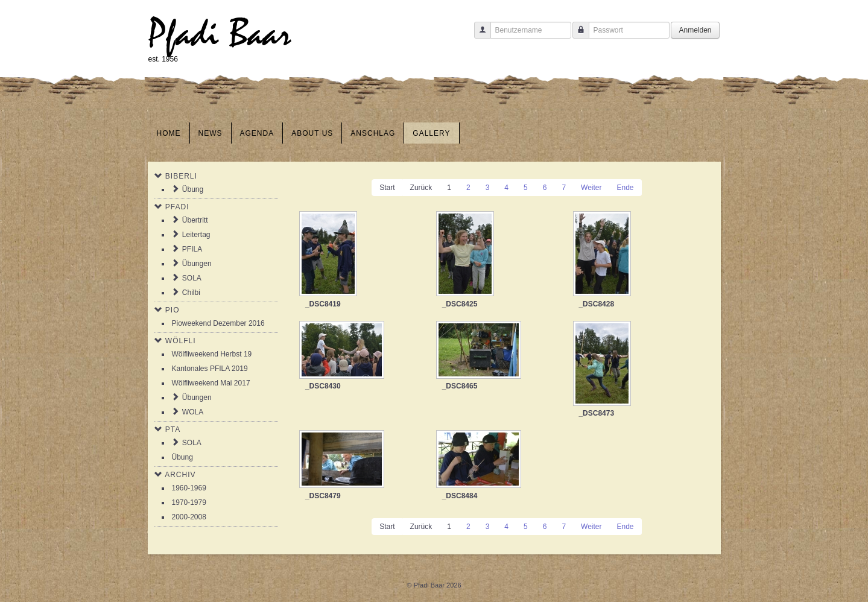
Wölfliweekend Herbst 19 (212, 354)
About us (312, 133)
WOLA (193, 412)
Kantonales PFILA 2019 (210, 369)
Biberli (181, 176)
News (211, 133)
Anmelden (695, 30)
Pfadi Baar (220, 34)
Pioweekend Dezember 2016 (218, 323)
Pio (173, 310)
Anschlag (373, 133)
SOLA (192, 278)
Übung (193, 189)
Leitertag (196, 235)
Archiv (180, 475)
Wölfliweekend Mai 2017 (211, 383)
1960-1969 (189, 488)
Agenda (257, 133)
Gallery (431, 133)
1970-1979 (189, 502)
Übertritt (195, 220)
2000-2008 (189, 517)
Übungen (197, 264)
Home (169, 133)
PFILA (192, 249)
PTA (173, 429)
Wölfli (181, 341)
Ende (626, 188)
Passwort (576, 36)
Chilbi (191, 293)
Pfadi (177, 207)
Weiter (591, 188)
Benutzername (478, 36)
